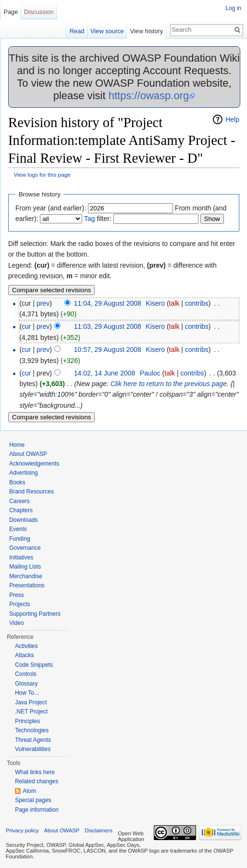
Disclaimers (99, 830)
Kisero (155, 303)
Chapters (21, 510)
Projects (19, 604)
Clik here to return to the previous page (169, 384)
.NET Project (31, 712)
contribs (197, 303)
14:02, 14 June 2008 (105, 373)
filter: (98, 219)
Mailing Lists (25, 567)
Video (16, 623)
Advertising (23, 473)
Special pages (33, 800)
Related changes (37, 781)
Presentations (27, 585)
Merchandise (26, 576)
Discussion (39, 12)
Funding (19, 539)
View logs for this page (42, 175)
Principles (27, 721)
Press (17, 595)
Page (11, 12)
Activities (26, 646)
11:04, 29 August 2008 (108, 303)
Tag (90, 219)
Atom (29, 791)
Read (77, 31)
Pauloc (150, 373)
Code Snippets (34, 665)
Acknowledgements (34, 464)
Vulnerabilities (33, 749)
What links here (35, 772)
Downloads (23, 520)
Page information (37, 810)
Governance (25, 548)
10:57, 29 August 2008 (108, 350)
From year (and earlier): (51, 208)
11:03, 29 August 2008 (108, 326)
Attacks (24, 655)
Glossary (26, 684)
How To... (27, 693)
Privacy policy (22, 830)
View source (107, 31)
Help (232, 119)
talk (174, 303)
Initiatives (21, 557)
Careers (19, 501)
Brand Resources (31, 492)
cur (26, 326)
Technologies (32, 730)
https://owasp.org (149, 96)
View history (146, 31)
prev (43, 303)
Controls (26, 674)
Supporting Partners (35, 614)
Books (17, 482)
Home (17, 445)
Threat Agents (33, 740)
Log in (233, 8)
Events (18, 529)
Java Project (31, 702)
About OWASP (28, 454)
